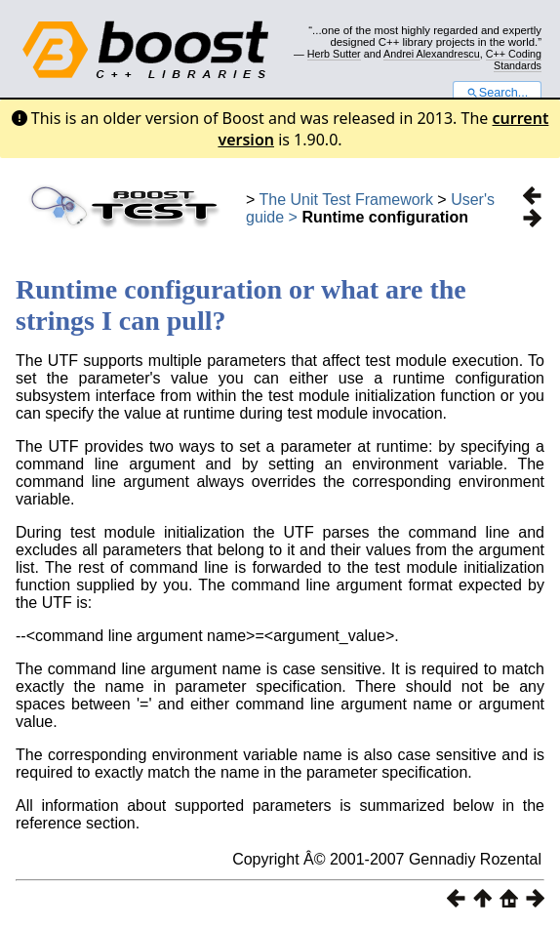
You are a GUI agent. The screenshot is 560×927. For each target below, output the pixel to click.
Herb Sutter (334, 54)
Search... (497, 93)
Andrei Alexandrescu (432, 54)
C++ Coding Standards (514, 60)
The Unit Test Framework (346, 200)
